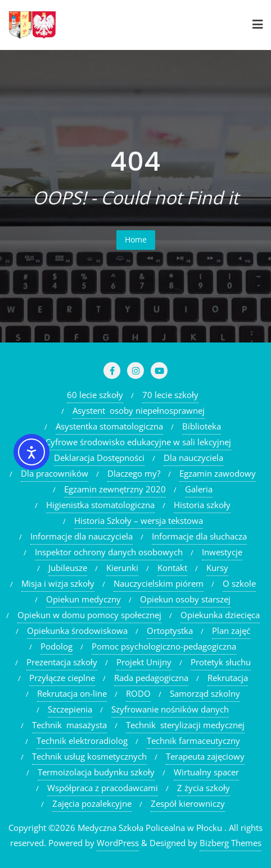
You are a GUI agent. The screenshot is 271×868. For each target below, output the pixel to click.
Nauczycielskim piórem (159, 583)
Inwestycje (222, 552)
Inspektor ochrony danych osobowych (109, 552)
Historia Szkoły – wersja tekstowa (139, 520)
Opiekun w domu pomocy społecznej (89, 615)
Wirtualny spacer (206, 772)
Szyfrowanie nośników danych (170, 709)
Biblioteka (202, 426)
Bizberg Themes (231, 843)
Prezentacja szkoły (62, 662)
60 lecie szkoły (95, 395)
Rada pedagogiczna (151, 678)
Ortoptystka (170, 631)
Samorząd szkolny (205, 693)
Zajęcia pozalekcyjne (92, 803)
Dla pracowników (55, 473)
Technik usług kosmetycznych (89, 756)
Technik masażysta (69, 725)
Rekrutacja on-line (72, 693)
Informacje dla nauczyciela (82, 536)
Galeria (199, 489)
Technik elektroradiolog (82, 741)
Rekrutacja (228, 678)
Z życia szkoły (204, 788)
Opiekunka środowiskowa (77, 631)
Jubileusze (68, 568)
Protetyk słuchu (221, 662)
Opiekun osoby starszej (185, 599)
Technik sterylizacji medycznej (185, 725)
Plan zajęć (231, 631)
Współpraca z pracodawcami (103, 788)
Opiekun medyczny (83, 599)
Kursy (217, 568)
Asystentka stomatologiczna (109, 426)
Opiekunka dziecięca (220, 615)
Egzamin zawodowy (218, 473)
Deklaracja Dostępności (99, 458)
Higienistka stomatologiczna (100, 505)
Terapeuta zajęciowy (205, 756)
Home (136, 239)
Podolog (57, 646)
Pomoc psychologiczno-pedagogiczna (164, 646)
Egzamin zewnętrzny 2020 (115, 489)
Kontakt (172, 568)
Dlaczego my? (134, 473)
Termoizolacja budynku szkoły (96, 772)
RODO (138, 693)
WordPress (118, 843)
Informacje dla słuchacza (199, 536)
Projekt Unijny (144, 662)
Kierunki (122, 568)
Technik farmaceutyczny (193, 741)
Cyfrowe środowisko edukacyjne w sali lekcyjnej (138, 442)
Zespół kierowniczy (188, 803)
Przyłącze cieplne (62, 678)
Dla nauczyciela (193, 458)
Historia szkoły (202, 505)
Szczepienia (70, 709)
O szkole (239, 583)
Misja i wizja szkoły (58, 583)
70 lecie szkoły (170, 395)
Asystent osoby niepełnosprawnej (139, 410)
